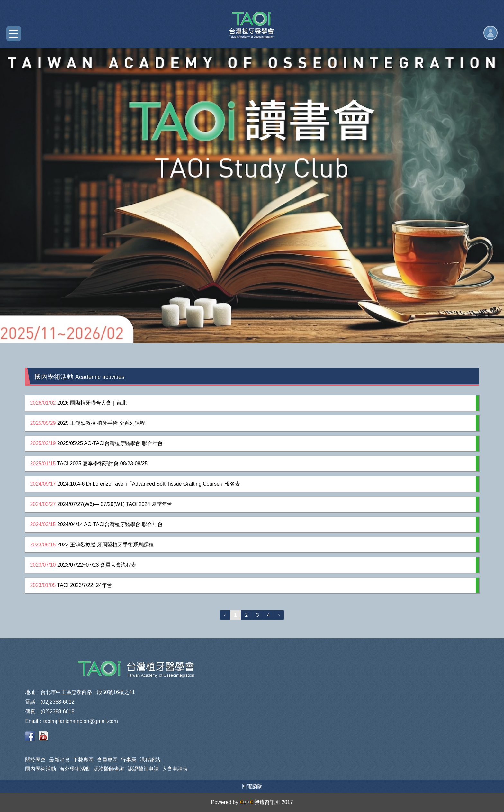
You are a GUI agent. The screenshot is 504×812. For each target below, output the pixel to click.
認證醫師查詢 (109, 769)
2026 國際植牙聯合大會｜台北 (78, 403)
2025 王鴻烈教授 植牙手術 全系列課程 (87, 423)
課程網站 (150, 760)
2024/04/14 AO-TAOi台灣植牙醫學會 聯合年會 (96, 524)
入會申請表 (175, 769)
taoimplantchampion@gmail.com (80, 721)
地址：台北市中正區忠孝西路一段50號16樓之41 (80, 692)
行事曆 (129, 760)
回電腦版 (252, 786)
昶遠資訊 (257, 802)
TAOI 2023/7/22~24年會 (71, 585)
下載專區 (83, 760)
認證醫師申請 (143, 769)
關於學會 (35, 760)
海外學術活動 (75, 769)
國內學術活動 (40, 769)
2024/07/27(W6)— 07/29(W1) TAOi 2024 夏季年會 (101, 504)
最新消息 (59, 760)
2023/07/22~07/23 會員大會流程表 (83, 565)
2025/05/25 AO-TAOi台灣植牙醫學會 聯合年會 (96, 443)
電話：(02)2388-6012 (50, 702)
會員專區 (107, 760)
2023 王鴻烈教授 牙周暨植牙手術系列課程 (92, 545)
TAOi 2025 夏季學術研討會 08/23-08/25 (89, 464)
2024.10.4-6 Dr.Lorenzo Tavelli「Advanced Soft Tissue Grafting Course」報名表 (135, 484)
